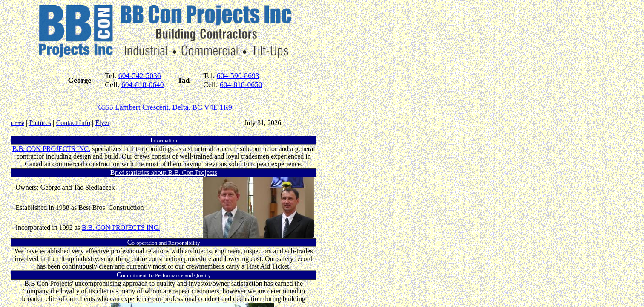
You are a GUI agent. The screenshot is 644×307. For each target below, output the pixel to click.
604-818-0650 (241, 84)
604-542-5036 (140, 75)
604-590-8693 (238, 75)
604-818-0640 (143, 84)
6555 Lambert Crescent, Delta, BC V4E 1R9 (165, 107)
